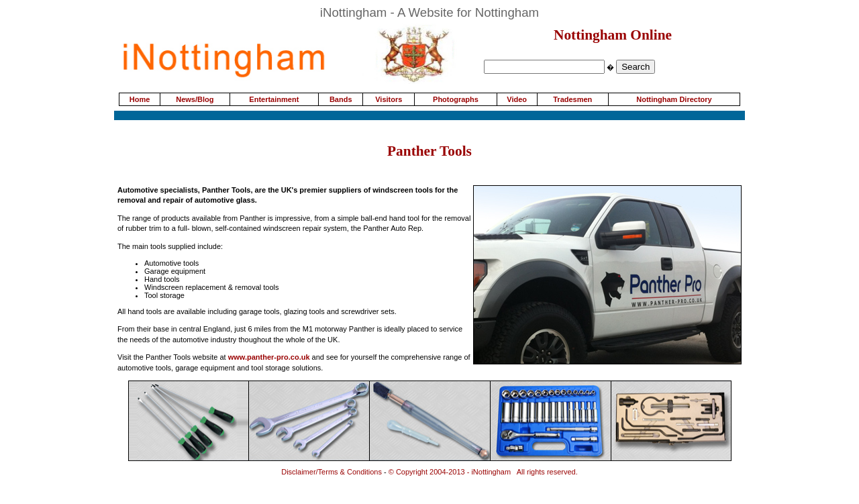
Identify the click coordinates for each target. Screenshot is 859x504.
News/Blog (195, 99)
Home (140, 99)
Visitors (389, 99)
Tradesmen (572, 99)
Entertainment (274, 99)
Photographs (456, 99)
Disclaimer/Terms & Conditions (332, 472)
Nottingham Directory (674, 99)
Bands (341, 99)
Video (517, 99)
